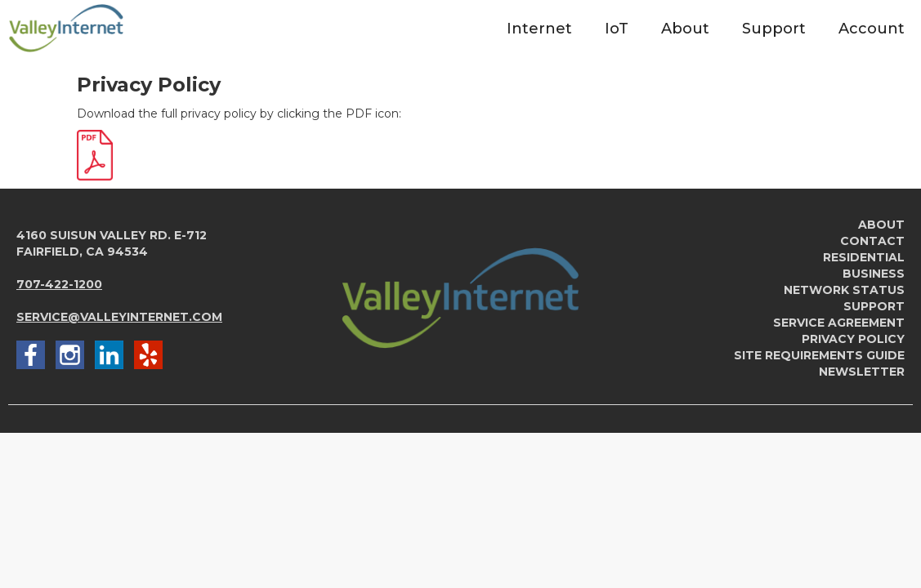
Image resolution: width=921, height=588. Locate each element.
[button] (539, 28)
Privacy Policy (853, 339)
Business (874, 274)
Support (874, 306)
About (881, 225)
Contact (872, 241)
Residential (864, 257)
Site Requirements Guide (819, 355)
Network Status (844, 290)
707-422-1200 (59, 284)
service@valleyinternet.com (119, 317)
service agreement (839, 323)
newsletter (862, 372)
